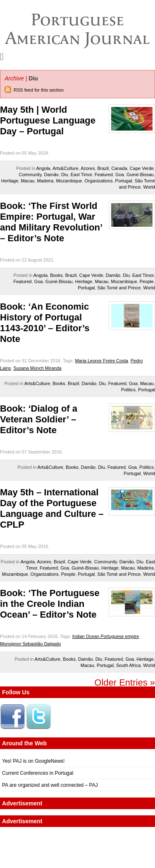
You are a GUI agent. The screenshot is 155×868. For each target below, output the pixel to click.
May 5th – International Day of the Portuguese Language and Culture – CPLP (52, 508)
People (147, 281)
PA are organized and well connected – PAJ (50, 785)
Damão (51, 175)
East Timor (81, 175)
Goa (120, 175)
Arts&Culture (65, 168)
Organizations (99, 181)
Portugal (124, 181)
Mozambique (69, 181)
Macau (27, 181)
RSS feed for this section (39, 90)
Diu (65, 175)
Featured (104, 175)
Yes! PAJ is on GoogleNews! (33, 761)
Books (56, 275)
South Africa (128, 665)
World (149, 187)
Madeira (45, 181)
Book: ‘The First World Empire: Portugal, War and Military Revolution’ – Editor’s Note (51, 222)
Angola (43, 168)
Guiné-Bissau (140, 175)
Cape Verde (142, 168)
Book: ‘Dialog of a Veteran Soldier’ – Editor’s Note (39, 419)
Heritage (10, 181)
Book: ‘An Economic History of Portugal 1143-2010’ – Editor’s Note (45, 323)
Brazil (103, 168)
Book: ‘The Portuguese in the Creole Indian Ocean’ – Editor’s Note (50, 604)
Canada (119, 168)
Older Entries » (125, 683)
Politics (128, 390)
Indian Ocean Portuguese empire (106, 636)
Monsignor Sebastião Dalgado (30, 644)
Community (30, 175)
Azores (88, 168)
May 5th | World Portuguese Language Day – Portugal (48, 120)
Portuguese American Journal (77, 29)
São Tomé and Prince (119, 288)
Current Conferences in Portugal (38, 773)
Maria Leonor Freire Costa (101, 361)
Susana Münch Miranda (37, 368)
